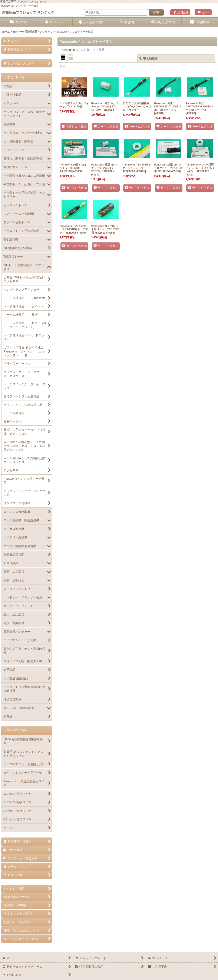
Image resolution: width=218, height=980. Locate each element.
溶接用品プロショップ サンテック (28, 12)
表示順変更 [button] (148, 58)
